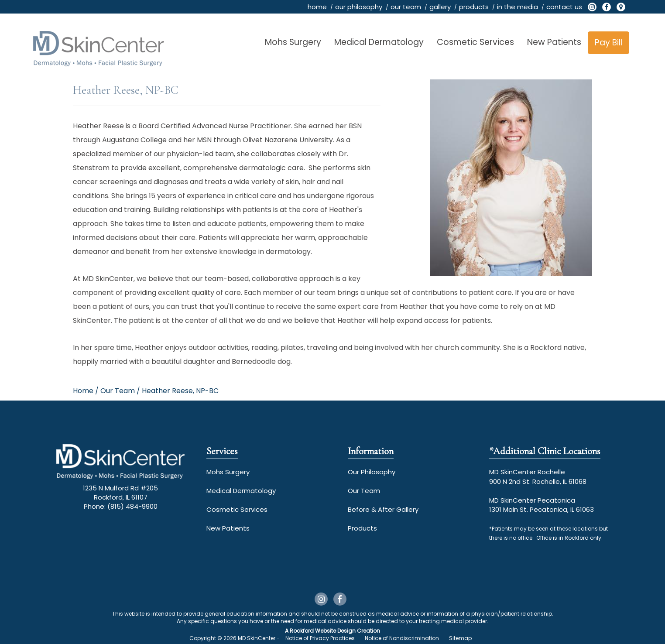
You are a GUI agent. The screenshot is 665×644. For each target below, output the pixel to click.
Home (83, 391)
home (317, 7)
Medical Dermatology (379, 42)
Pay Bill (608, 43)
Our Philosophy (372, 472)
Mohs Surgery (293, 42)
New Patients (554, 42)
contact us (564, 7)
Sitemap (460, 638)
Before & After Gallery (383, 509)
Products (362, 528)
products (474, 7)
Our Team (364, 491)
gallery (440, 7)
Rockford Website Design (323, 631)
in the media (518, 7)
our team (406, 7)
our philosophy (359, 7)
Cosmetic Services (475, 42)
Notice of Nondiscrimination (402, 638)
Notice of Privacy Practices (320, 638)
